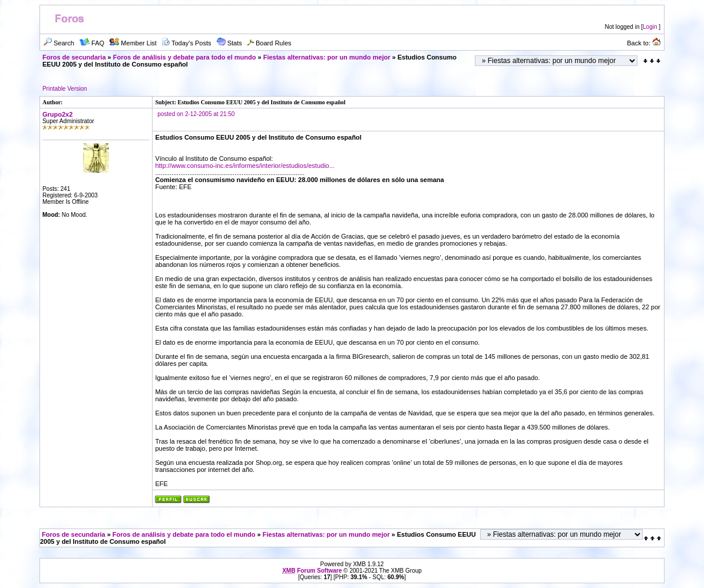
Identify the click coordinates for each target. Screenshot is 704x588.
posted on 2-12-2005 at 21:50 (196, 114)
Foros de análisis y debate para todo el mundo (185, 57)
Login (650, 27)
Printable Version (65, 89)
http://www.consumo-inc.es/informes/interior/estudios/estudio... (244, 166)
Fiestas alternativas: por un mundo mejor (327, 57)
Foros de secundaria (74, 57)
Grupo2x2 (57, 114)
